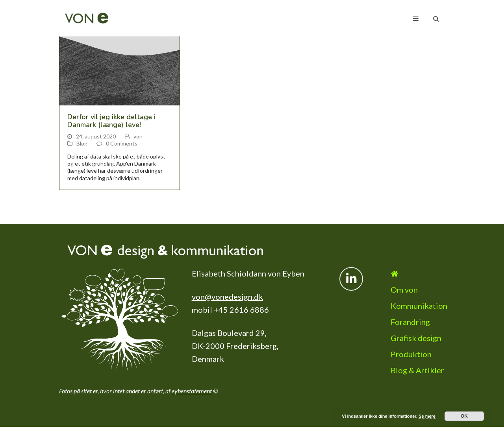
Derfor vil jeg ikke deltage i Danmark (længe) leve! (111, 121)
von (138, 136)
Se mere (427, 416)
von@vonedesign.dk (227, 297)
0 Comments (122, 143)
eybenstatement (192, 391)
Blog (82, 143)
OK (464, 416)
